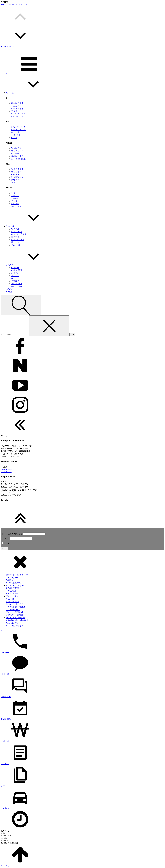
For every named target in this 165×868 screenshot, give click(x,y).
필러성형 (15, 196)
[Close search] (49, 326)
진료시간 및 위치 (19, 234)
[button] (82, 16)
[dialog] (82, 709)
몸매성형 (15, 180)
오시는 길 (16, 245)
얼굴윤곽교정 (17, 169)
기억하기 (7, 543)
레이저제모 (16, 206)
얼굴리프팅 (16, 148)
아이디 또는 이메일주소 (12, 534)
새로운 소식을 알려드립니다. (14, 5)
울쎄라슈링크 (17, 156)
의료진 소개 (17, 232)
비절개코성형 (17, 108)
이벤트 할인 (17, 270)
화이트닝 (15, 204)
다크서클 (15, 132)
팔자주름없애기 (18, 153)
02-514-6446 (6, 472)
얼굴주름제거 (17, 151)
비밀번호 (5, 538)
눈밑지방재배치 (18, 127)
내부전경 (15, 237)
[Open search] (21, 305)
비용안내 (15, 268)
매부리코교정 (17, 103)
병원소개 (15, 229)
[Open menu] (2, 52)
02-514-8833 (6, 469)
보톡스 (14, 193)
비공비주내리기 (18, 114)
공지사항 (15, 242)
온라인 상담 (17, 284)
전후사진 (15, 276)
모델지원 (15, 281)
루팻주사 (15, 182)
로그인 (4, 46)
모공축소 (15, 201)
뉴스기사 (15, 278)
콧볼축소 (15, 111)
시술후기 (15, 273)
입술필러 (15, 198)
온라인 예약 (17, 286)
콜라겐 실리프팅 (19, 159)
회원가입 (11, 46)
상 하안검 (16, 135)
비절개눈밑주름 (18, 130)
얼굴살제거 (16, 172)
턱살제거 (15, 174)
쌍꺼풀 (14, 138)
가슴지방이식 (17, 177)
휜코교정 (15, 106)
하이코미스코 (17, 117)
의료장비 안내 (18, 240)
